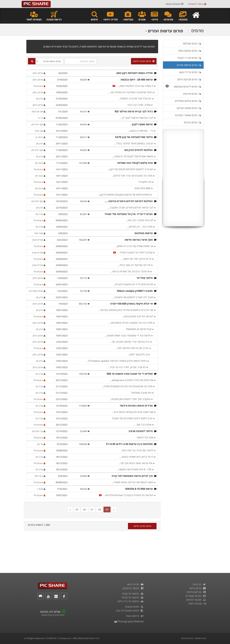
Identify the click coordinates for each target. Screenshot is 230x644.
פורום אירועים (192, 94)
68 (100, 509)
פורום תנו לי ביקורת (189, 58)
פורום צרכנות (192, 122)
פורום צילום (198, 588)
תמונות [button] (183, 16)
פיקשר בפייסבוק (133, 588)
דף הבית (199, 584)
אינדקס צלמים (196, 592)
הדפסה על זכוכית (133, 597)
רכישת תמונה (54, 16)
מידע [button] (154, 16)
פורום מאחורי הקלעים (188, 115)
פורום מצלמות (192, 44)
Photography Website (129, 621)
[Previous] (70, 510)
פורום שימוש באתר (190, 51)
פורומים (197, 31)
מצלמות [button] (128, 16)
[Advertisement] (183, 178)
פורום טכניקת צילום (189, 79)
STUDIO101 (52, 638)
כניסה (197, 4)
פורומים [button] (168, 16)
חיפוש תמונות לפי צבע (130, 611)
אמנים (142, 16)
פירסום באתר (135, 616)
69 (107, 509)
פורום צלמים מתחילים (188, 101)
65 (77, 509)
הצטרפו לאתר (34, 16)
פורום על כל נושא (190, 72)
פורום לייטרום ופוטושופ (183, 86)
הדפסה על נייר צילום (131, 601)
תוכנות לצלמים (196, 600)
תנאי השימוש (201, 638)
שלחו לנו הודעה (50, 612)
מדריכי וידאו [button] (110, 16)
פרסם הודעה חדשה (144, 61)
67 (92, 509)
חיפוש (94, 16)
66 (84, 509)
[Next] (114, 510)
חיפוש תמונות (134, 607)
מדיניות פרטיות (187, 638)
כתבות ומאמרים (196, 596)
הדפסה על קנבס (133, 594)
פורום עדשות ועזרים (164, 31)
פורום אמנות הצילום (189, 108)
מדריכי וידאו (136, 584)
